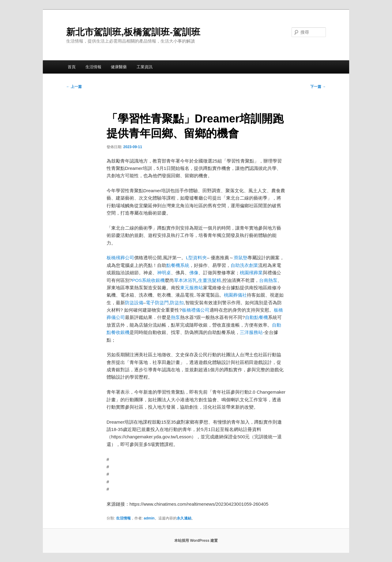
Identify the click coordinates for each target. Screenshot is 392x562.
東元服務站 (192, 288)
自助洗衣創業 (244, 265)
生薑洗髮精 (210, 280)
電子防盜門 (157, 303)
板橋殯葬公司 (120, 258)
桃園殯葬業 (251, 273)
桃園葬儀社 (235, 295)
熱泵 (175, 317)
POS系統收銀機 (148, 280)
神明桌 (164, 273)
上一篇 (74, 87)
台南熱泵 (268, 280)
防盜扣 (177, 303)
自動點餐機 (256, 317)
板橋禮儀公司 (196, 310)
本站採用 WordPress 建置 (196, 541)
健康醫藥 (119, 67)
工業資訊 (145, 67)
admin (149, 518)
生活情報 (93, 67)
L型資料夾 (196, 258)
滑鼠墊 (241, 258)
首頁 (72, 67)
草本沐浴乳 (185, 280)
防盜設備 (134, 303)
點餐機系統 (178, 265)
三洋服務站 (251, 332)
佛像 (194, 273)
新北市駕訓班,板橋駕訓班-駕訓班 (133, 32)
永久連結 (184, 518)
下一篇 (318, 87)
